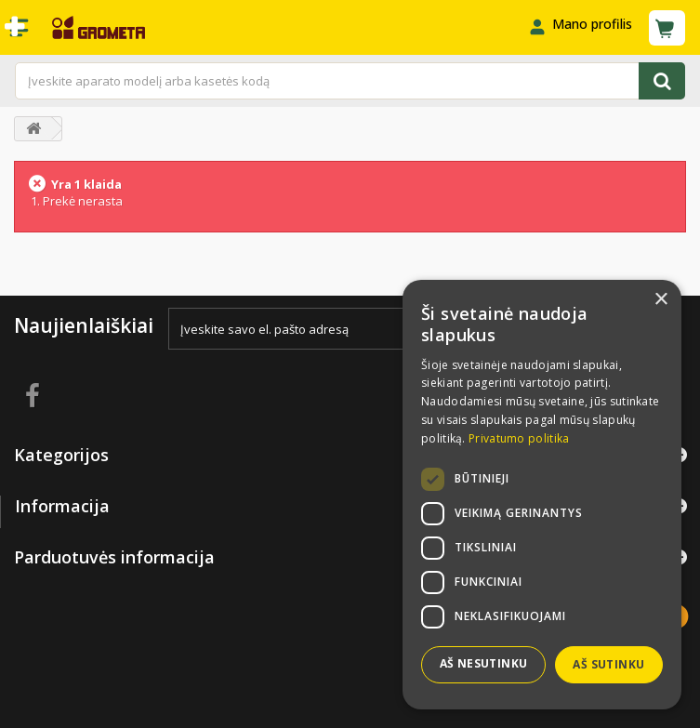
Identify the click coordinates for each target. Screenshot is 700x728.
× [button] (660, 300)
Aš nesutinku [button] (484, 663)
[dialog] (542, 495)
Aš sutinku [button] (608, 664)
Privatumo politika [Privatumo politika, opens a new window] (519, 438)
